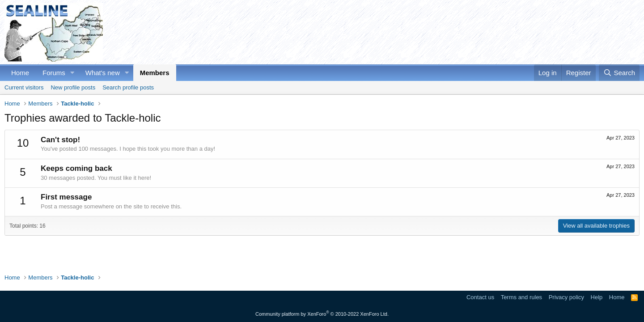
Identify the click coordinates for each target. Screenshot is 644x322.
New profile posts (73, 87)
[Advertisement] (477, 32)
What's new (103, 73)
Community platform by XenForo (322, 314)
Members (155, 73)
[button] (72, 73)
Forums (54, 73)
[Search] (619, 73)
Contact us (480, 297)
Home (20, 73)
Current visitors (24, 87)
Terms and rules (521, 297)
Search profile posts (128, 87)
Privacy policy (566, 297)
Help (597, 297)
